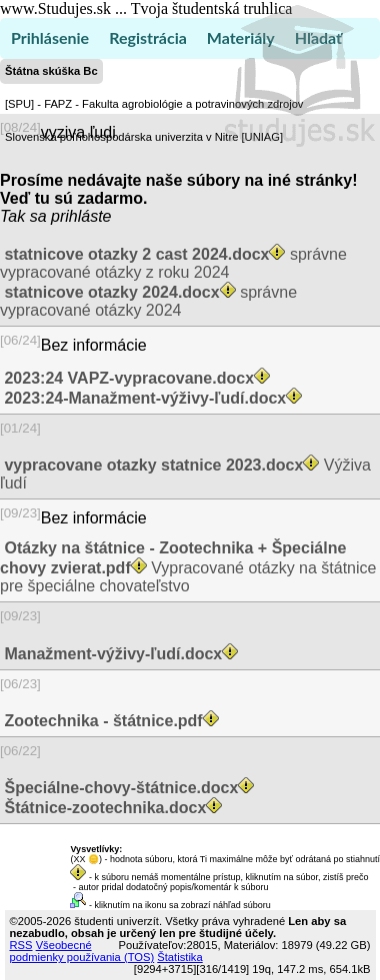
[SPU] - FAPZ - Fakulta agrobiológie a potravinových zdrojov (154, 104)
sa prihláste (71, 216)
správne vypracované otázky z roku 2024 (173, 263)
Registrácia (148, 37)
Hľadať (318, 37)
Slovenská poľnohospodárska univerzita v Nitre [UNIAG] (144, 137)
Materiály (241, 37)
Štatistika (179, 957)
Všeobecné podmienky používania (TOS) (82, 951)
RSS (21, 945)
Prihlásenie (50, 37)
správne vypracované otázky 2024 (148, 301)
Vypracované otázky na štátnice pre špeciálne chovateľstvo (188, 567)
